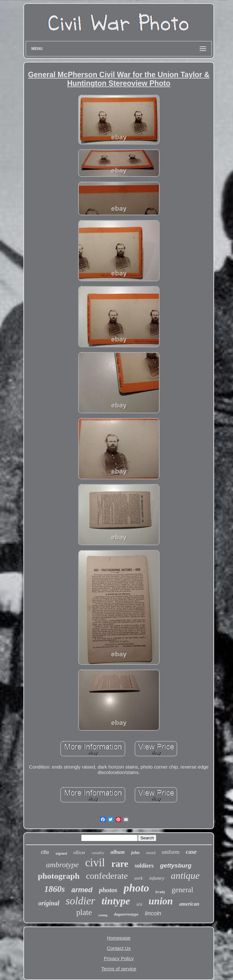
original (49, 903)
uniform (171, 852)
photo (136, 888)
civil (95, 863)
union (161, 901)
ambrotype (62, 865)
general (182, 890)
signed (61, 853)
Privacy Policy (119, 958)
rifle (45, 852)
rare (120, 864)
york (139, 878)
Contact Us (119, 948)
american (189, 904)
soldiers (144, 866)
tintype (116, 901)
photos (108, 890)
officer (79, 853)
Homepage (119, 938)
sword (151, 853)
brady (160, 892)
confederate (107, 876)
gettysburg (176, 865)
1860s (55, 889)
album (118, 852)
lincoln (153, 913)
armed (82, 890)
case (191, 852)
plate (84, 912)
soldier (80, 901)
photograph (59, 876)
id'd (139, 904)
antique (185, 875)
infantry (157, 878)
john (135, 853)
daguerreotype (126, 914)
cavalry (98, 853)
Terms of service (119, 969)
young (103, 915)
